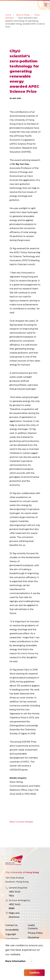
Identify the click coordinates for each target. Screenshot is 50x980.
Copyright (11, 934)
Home (8, 15)
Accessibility (12, 930)
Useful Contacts (33, 927)
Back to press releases (21, 822)
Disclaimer (33, 937)
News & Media (23, 15)
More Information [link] (16, 961)
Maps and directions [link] (14, 915)
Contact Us (11, 925)
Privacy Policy (35, 933)
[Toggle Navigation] (45, 5)
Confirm (34, 973)
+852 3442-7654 (15, 894)
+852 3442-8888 (15, 906)
